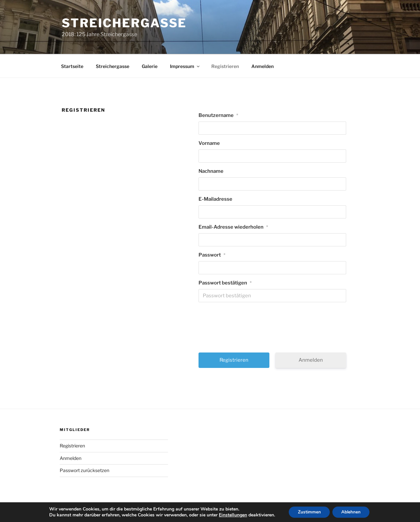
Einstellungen (231, 515)
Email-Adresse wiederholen (233, 227)
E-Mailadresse (215, 199)
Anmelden (262, 66)
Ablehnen (352, 512)
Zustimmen (308, 512)
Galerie (150, 66)
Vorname (209, 143)
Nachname (211, 171)
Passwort (212, 255)
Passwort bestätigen (225, 283)
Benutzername (218, 115)
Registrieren (225, 66)
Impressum (185, 66)
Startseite (72, 66)
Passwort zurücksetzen (84, 470)
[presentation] (273, 330)
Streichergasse (124, 23)
